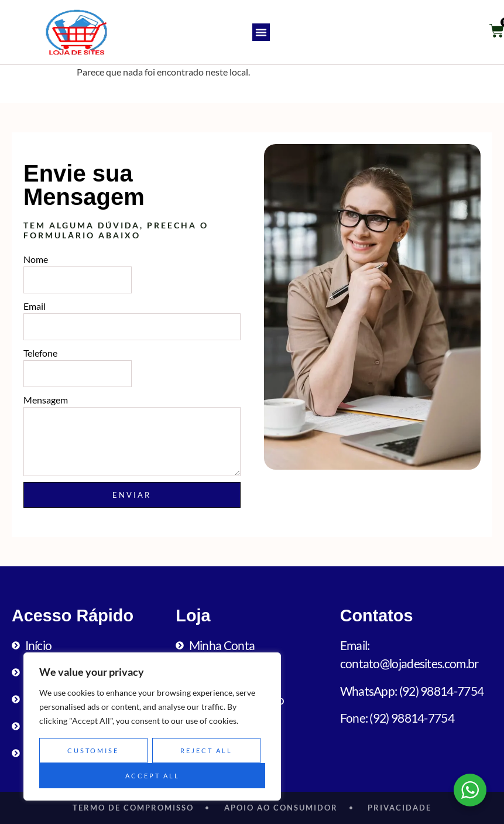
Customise (93, 751)
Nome (36, 259)
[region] (152, 727)
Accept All (152, 776)
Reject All (206, 751)
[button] (261, 32)
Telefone (40, 353)
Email (35, 306)
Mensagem (46, 400)
